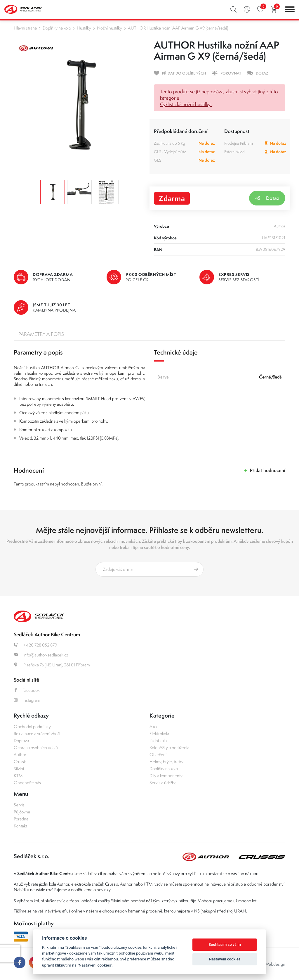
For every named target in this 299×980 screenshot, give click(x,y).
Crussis (20, 762)
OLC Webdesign (270, 964)
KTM (18, 776)
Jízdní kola (158, 740)
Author (20, 755)
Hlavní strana (25, 28)
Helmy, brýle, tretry (166, 762)
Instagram (27, 700)
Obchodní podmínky (32, 726)
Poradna (21, 819)
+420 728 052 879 (35, 645)
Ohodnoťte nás (27, 783)
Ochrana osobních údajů (36, 747)
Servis (19, 805)
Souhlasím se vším (225, 944)
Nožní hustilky (109, 28)
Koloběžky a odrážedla (169, 747)
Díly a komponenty (166, 776)
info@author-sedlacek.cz (41, 655)
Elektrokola (159, 733)
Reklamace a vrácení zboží (37, 733)
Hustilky (84, 28)
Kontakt (20, 826)
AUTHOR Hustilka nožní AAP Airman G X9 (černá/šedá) (178, 28)
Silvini (19, 769)
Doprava (21, 740)
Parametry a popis (41, 334)
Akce (154, 726)
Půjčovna (22, 812)
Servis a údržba (163, 783)
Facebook (27, 690)
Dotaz (267, 198)
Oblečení (158, 755)
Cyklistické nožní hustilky (186, 104)
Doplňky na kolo (57, 28)
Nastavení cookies (225, 959)
